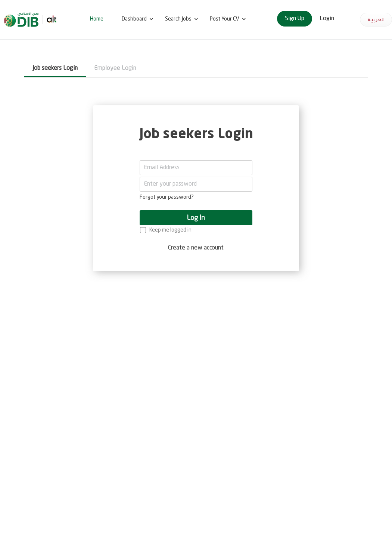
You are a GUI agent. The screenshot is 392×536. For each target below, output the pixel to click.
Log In (196, 218)
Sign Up (295, 19)
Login (327, 19)
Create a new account (196, 248)
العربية (376, 20)
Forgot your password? (167, 197)
